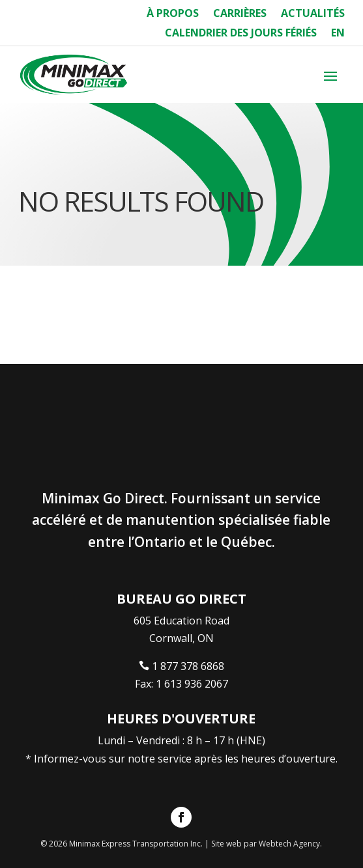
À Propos (173, 14)
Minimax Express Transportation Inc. (137, 844)
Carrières (240, 14)
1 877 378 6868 (188, 666)
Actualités (313, 14)
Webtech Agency (289, 844)
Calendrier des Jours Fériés (241, 34)
